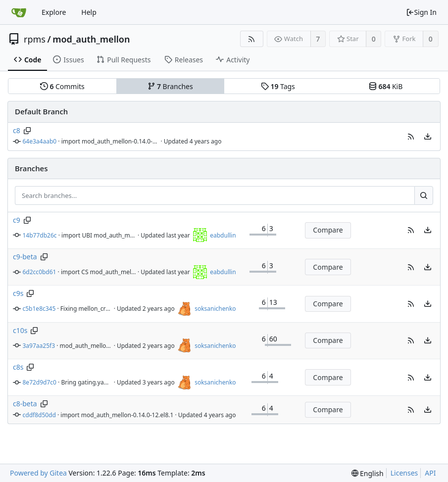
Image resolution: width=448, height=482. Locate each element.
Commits (62, 86)
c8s (18, 367)
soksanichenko (215, 309)
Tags (278, 86)
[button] (411, 137)
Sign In (421, 12)
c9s (18, 293)
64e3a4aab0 (40, 141)
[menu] (428, 137)
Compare (328, 230)
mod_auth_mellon (91, 39)
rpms (35, 39)
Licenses (404, 473)
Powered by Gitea (38, 473)
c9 (17, 220)
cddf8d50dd (39, 415)
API (430, 473)
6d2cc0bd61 (40, 272)
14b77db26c (40, 235)
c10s (20, 330)
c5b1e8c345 (39, 309)
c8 (17, 130)
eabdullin (223, 235)
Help (89, 12)
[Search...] (424, 195)
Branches (170, 86)
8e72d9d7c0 (40, 382)
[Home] (19, 12)
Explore (54, 12)
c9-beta (25, 257)
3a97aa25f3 (39, 346)
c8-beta (25, 404)
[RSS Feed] (252, 39)
